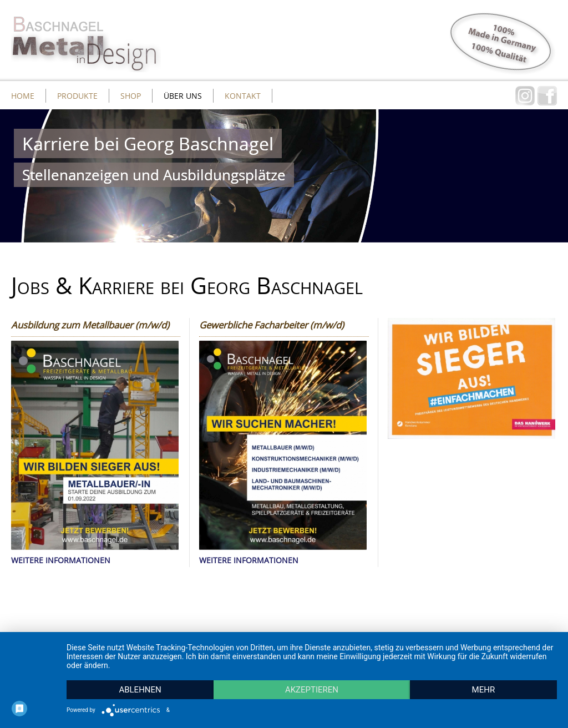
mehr (484, 690)
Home (23, 96)
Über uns (183, 96)
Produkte (77, 96)
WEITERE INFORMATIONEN (61, 560)
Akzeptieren (312, 690)
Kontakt (243, 96)
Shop (131, 96)
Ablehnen (140, 690)
